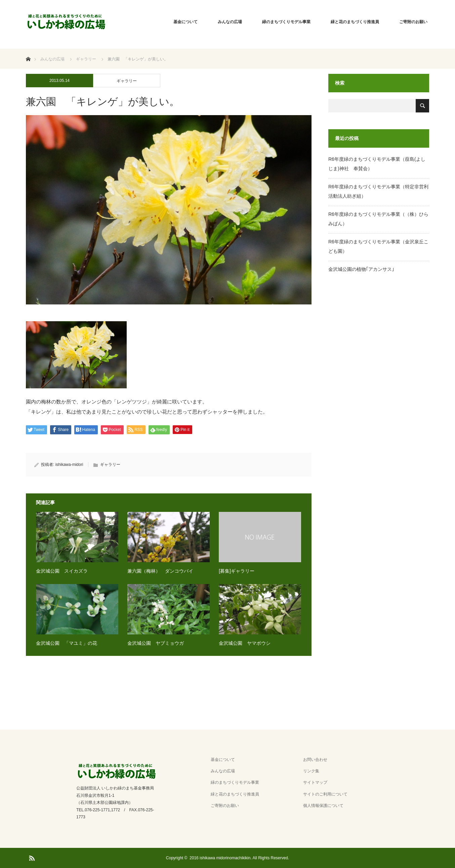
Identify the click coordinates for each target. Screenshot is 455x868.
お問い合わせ (315, 760)
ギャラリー (127, 81)
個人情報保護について (323, 806)
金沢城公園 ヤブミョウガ (156, 643)
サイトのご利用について (325, 794)
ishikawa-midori (69, 465)
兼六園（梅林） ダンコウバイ (160, 571)
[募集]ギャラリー (237, 571)
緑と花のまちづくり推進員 (355, 22)
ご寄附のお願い (413, 22)
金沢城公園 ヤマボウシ (245, 643)
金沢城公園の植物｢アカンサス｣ (361, 269)
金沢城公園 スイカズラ (62, 571)
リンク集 (311, 771)
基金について (185, 22)
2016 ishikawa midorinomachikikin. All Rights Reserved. (239, 858)
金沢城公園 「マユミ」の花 (67, 643)
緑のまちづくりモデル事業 (286, 22)
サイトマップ (315, 782)
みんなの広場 (230, 22)
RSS (31, 857)
